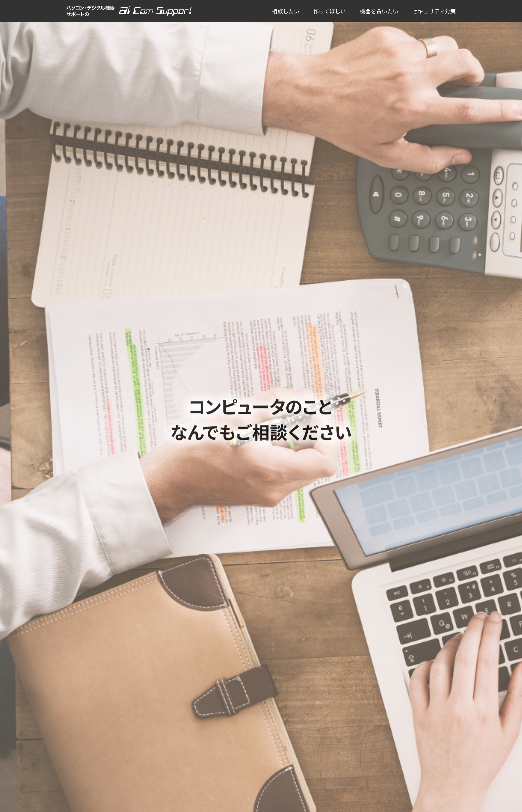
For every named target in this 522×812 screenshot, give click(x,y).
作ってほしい (330, 11)
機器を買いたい (379, 11)
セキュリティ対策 (434, 11)
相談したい (286, 11)
